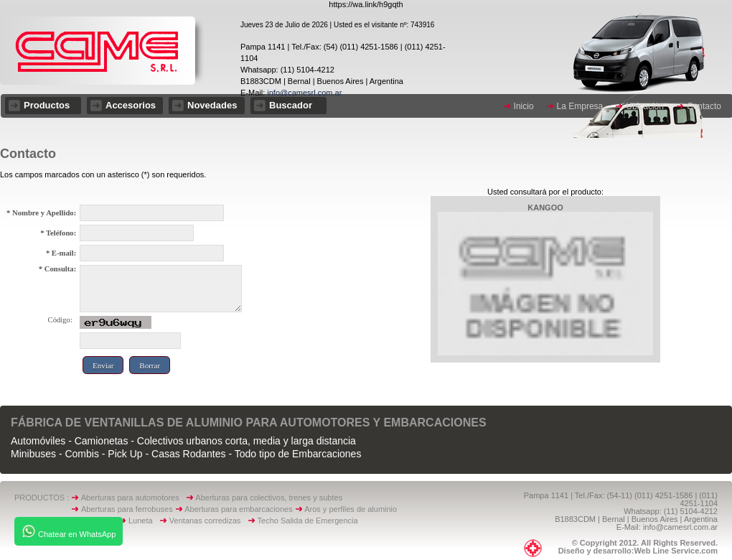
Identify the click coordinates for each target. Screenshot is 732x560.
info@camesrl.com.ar (303, 93)
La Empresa (580, 106)
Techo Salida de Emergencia (308, 521)
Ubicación (645, 106)
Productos (47, 105)
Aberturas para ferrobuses (128, 509)
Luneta (144, 521)
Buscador (291, 105)
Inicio (524, 106)
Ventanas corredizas (208, 521)
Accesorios (131, 105)
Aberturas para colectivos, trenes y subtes (269, 498)
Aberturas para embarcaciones (238, 509)
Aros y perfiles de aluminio (353, 509)
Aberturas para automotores (130, 498)
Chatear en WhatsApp (69, 531)
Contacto (704, 106)
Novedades (212, 105)
